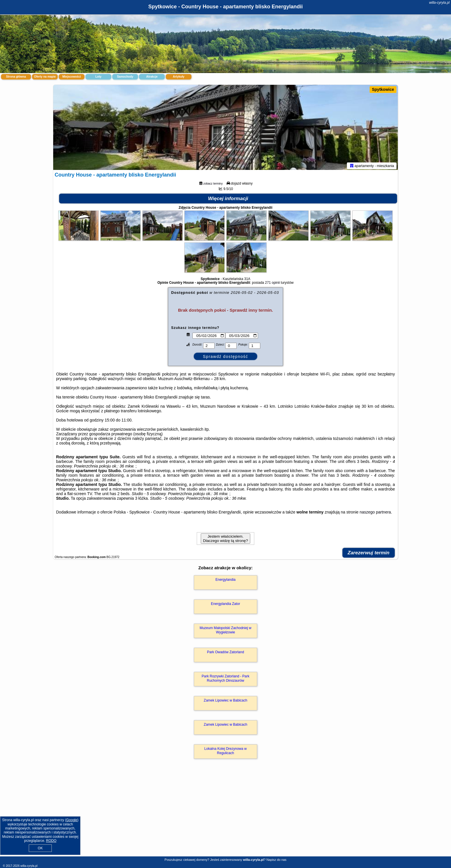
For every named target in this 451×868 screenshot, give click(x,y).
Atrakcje (152, 77)
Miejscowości (72, 77)
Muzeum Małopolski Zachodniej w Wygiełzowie (225, 631)
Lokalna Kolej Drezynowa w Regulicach (225, 752)
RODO (51, 841)
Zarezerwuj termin (369, 554)
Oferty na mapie (45, 77)
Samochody (125, 77)
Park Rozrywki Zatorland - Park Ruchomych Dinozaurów (225, 679)
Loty (98, 77)
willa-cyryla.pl (439, 3)
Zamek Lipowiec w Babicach (225, 702)
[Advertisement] (225, 814)
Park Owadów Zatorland (226, 653)
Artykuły (179, 77)
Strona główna (16, 77)
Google (72, 820)
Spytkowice (383, 89)
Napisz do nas (276, 860)
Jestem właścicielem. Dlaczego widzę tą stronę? (225, 540)
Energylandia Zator (225, 605)
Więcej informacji (228, 200)
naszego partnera (375, 513)
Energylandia (225, 581)
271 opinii (272, 284)
